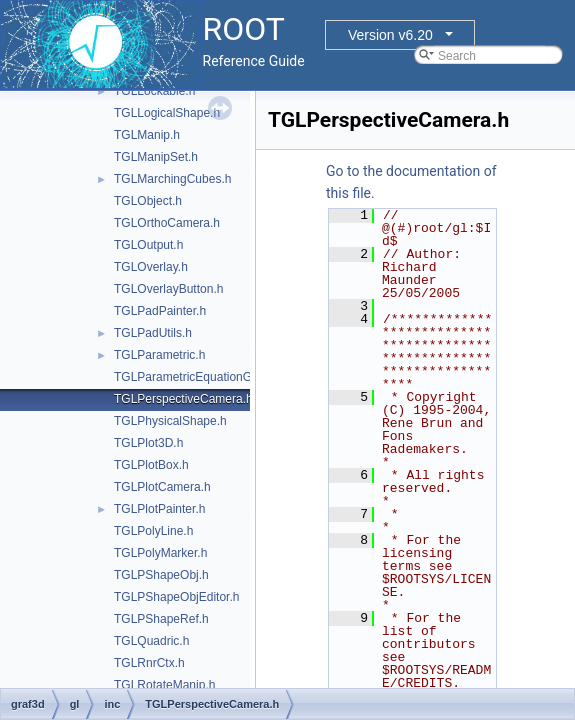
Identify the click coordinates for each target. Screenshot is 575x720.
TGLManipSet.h (156, 157)
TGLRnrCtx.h (149, 663)
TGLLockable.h (154, 91)
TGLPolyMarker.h (160, 553)
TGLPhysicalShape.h (170, 421)
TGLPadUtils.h (153, 333)
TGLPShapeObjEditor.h (176, 597)
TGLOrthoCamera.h (167, 223)
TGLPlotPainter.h (159, 509)
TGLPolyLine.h (153, 531)
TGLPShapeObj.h (161, 575)
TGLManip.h (147, 135)
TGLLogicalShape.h (167, 113)
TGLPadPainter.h (160, 311)
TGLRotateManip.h (164, 685)
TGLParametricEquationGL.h (191, 377)
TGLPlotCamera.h (162, 487)
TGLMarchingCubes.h (172, 179)
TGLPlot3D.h (148, 443)
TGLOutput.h (148, 245)
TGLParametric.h (159, 355)
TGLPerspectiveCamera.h (183, 399)
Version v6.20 (390, 35)
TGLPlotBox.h (151, 465)
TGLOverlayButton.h (168, 289)
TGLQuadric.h (151, 641)
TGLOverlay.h (151, 267)
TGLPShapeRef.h (161, 619)
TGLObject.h (148, 201)
